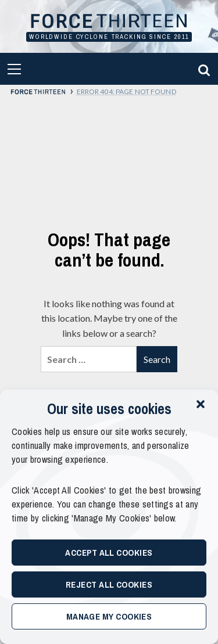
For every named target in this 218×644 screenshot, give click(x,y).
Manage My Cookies (109, 616)
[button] (201, 404)
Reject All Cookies (109, 584)
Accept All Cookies (109, 553)
